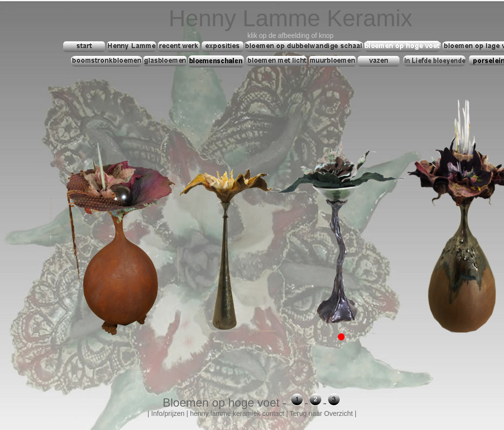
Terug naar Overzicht (321, 413)
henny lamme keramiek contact (237, 413)
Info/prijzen (168, 413)
